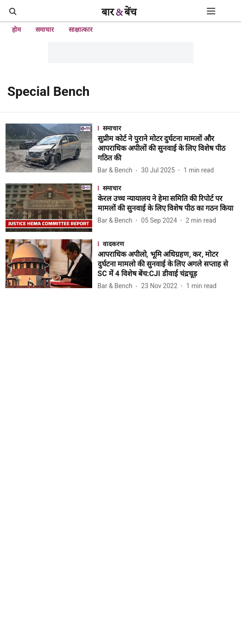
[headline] (167, 148)
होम (16, 30)
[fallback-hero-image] (52, 150)
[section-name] (167, 128)
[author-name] (117, 170)
